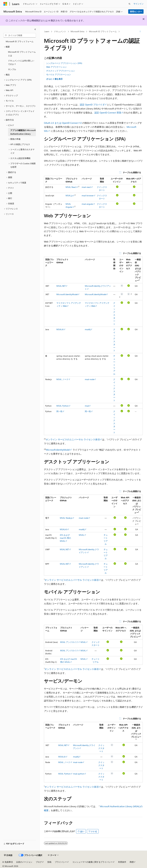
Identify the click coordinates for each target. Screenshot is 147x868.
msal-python (79, 774)
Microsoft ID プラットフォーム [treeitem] (20, 41)
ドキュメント (60, 31)
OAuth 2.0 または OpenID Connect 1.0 (63, 123)
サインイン (139, 4)
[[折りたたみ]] (35, 29)
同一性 (59, 411)
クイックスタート (101, 748)
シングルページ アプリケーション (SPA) (64, 63)
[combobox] (20, 35)
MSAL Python (63, 406)
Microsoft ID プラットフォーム (103, 31)
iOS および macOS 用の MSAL (65, 538)
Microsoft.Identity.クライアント (89, 551)
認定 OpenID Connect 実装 (108, 113)
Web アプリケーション (56, 67)
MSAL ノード (62, 379)
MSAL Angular (69, 205)
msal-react (86, 187)
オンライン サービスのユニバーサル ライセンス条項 (73, 439)
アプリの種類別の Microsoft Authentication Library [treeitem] (23, 132)
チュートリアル (114, 365)
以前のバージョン (24, 862)
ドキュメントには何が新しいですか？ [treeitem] (21, 62)
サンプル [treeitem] (12, 69)
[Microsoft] (5, 4)
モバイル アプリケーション (59, 74)
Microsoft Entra (77, 31)
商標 (132, 862)
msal (87, 406)
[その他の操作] (140, 32)
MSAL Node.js (66, 518)
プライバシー (61, 862)
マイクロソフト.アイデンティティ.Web (69, 304)
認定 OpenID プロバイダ (92, 104)
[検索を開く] (129, 4)
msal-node (90, 379)
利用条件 (122, 862)
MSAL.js (69, 195)
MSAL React (71, 187)
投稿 (49, 862)
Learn (47, 31)
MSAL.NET (61, 286)
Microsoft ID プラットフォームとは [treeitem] (22, 54)
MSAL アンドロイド (69, 642)
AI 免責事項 (8, 862)
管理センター (136, 12)
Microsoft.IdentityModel (67, 294)
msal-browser (88, 195)
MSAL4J (60, 329)
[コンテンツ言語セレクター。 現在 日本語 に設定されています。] (8, 855)
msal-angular (87, 204)
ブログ (39, 862)
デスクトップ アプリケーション (61, 71)
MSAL (81, 535)
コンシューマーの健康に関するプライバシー (92, 862)
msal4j (88, 329)
